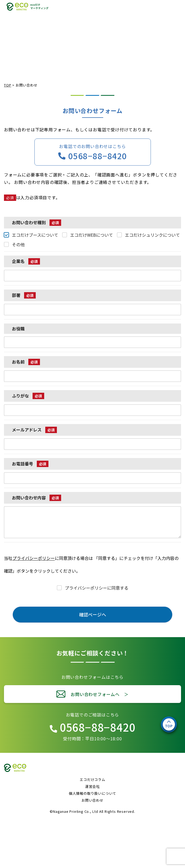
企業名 (26, 261)
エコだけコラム (92, 780)
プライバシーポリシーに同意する (97, 588)
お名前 (26, 362)
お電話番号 (30, 464)
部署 (24, 295)
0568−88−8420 (98, 156)
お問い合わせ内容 (37, 498)
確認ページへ (93, 614)
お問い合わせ (92, 800)
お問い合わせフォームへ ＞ (100, 694)
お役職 (18, 329)
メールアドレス (34, 430)
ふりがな (28, 396)
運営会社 (92, 786)
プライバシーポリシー (34, 558)
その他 (18, 245)
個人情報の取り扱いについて (92, 793)
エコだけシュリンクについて (152, 235)
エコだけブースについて (35, 235)
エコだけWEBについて (92, 235)
